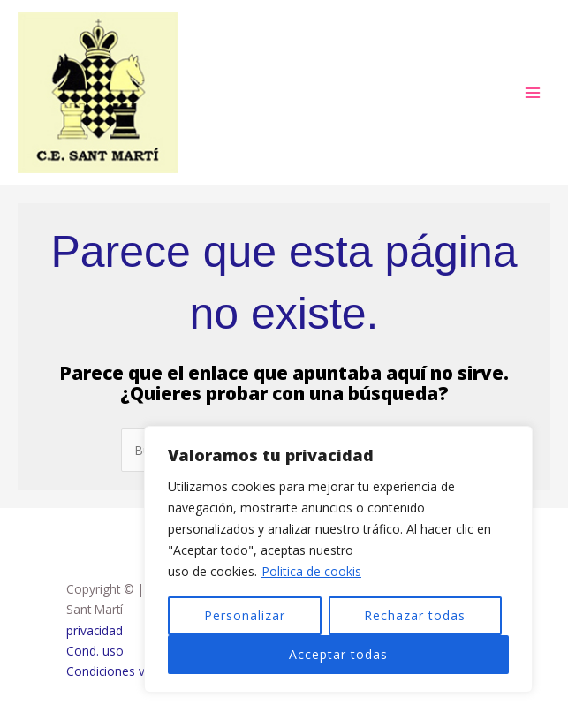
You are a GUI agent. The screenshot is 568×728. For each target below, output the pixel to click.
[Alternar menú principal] (533, 94)
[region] (338, 559)
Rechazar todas (415, 615)
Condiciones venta (118, 674)
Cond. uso (95, 653)
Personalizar (245, 615)
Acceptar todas (338, 654)
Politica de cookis (311, 571)
